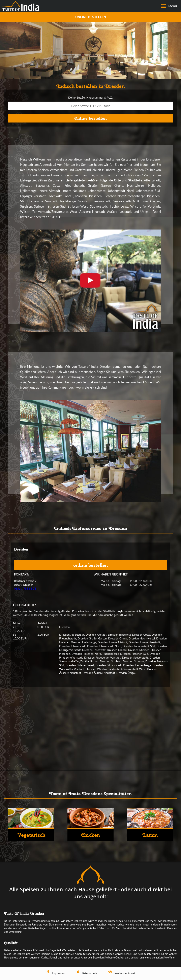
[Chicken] (91, 825)
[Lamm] (150, 825)
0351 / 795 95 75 (25, 588)
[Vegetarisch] (31, 825)
